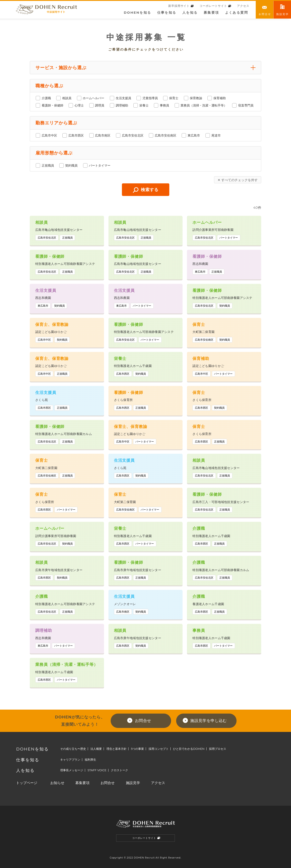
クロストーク (119, 770)
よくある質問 (237, 12)
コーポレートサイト (215, 6)
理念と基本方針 (117, 749)
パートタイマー (100, 165)
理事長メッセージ (72, 770)
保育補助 (220, 98)
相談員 (67, 98)
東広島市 (194, 135)
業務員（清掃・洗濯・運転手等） (204, 105)
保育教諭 (196, 98)
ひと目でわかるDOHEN (189, 749)
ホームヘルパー (94, 98)
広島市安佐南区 (166, 135)
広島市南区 (103, 135)
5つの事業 (137, 749)
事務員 (165, 105)
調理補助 (122, 105)
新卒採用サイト (181, 6)
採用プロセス (218, 749)
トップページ (27, 783)
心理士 (79, 105)
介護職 (46, 98)
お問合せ (265, 10)
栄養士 (144, 105)
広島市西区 (76, 135)
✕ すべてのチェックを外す (238, 180)
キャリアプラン (70, 760)
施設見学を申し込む (208, 721)
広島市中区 (49, 135)
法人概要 (96, 749)
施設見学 (133, 783)
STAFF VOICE (97, 770)
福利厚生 (90, 760)
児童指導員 (150, 98)
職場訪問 (282, 10)
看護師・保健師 (52, 105)
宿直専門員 (246, 105)
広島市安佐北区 (133, 135)
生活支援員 (123, 98)
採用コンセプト (159, 749)
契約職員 (71, 165)
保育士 (174, 98)
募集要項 (211, 12)
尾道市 (216, 135)
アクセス (243, 6)
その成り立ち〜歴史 (73, 749)
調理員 (100, 105)
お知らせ (57, 783)
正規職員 (48, 165)
